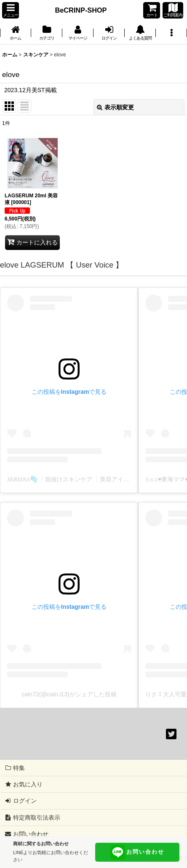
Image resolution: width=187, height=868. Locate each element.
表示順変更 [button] (115, 107)
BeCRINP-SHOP (81, 10)
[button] (11, 10)
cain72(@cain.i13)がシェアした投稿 (69, 694)
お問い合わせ (137, 852)
